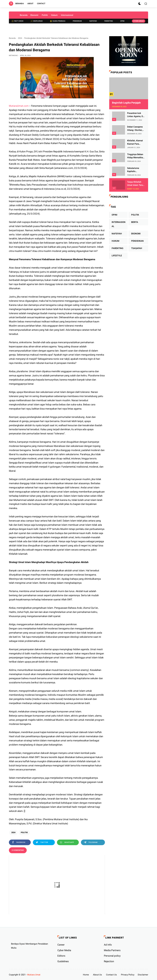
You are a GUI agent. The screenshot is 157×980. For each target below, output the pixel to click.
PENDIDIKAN (137, 241)
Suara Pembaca (58, 21)
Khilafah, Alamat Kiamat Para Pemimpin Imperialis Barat (135, 142)
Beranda (20, 4)
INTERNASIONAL (119, 224)
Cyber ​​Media (64, 950)
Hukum (54, 15)
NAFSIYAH (117, 234)
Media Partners (112, 950)
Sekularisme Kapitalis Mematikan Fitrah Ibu (136, 170)
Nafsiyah (93, 21)
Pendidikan (77, 21)
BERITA (135, 222)
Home (86, 975)
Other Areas (139, 21)
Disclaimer (143, 975)
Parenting (109, 21)
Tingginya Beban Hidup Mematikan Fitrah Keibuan (136, 156)
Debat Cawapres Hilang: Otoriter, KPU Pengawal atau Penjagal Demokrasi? (135, 129)
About (30, 4)
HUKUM (115, 241)
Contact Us (111, 975)
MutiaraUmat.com (19, 106)
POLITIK (24, 832)
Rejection (109, 961)
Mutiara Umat (34, 975)
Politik (45, 15)
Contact (41, 4)
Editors (61, 956)
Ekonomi (34, 15)
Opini (122, 21)
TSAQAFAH (137, 248)
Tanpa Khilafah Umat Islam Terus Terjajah (136, 184)
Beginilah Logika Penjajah (126, 103)
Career (61, 945)
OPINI (114, 215)
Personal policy (112, 956)
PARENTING (117, 248)
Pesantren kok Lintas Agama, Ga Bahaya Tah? (136, 115)
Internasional (67, 15)
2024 (20, 38)
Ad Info (108, 945)
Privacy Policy (128, 975)
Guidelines (63, 961)
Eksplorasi (37, 21)
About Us (97, 975)
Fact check (18, 21)
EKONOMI (136, 234)
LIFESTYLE (117, 256)
